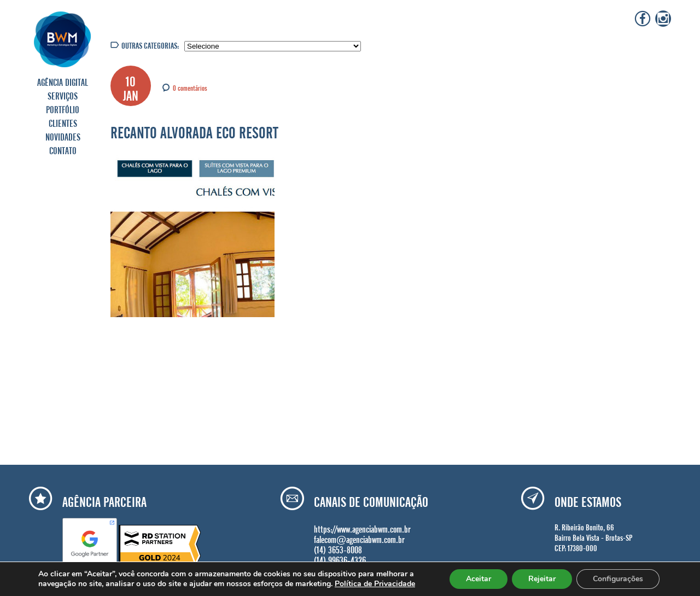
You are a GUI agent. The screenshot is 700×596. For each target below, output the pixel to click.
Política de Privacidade (375, 584)
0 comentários (190, 87)
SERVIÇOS (63, 95)
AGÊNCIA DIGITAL (63, 81)
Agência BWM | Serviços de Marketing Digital (63, 39)
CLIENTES (63, 122)
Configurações (618, 579)
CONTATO (63, 149)
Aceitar (479, 579)
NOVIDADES (63, 136)
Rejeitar (542, 579)
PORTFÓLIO (63, 108)
